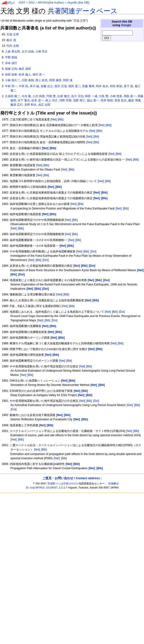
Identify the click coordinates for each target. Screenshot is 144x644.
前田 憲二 (74, 86)
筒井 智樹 (107, 100)
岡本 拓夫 (102, 86)
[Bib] (60, 119)
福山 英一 (93, 100)
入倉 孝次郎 (12, 52)
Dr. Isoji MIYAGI (35, 488)
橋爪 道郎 (25, 69)
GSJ (32, 3)
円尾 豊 (51, 96)
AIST (22, 3)
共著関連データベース (83, 11)
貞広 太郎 (44, 105)
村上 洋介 (52, 100)
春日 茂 (11, 40)
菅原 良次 (121, 100)
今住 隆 (26, 96)
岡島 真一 (130, 96)
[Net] (54, 119)
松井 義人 (25, 75)
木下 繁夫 (24, 100)
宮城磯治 (113, 483)
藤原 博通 (134, 100)
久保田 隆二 (12, 96)
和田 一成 (91, 96)
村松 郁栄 (116, 86)
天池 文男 (12, 34)
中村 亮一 (11, 86)
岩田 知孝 (11, 75)
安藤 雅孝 (88, 86)
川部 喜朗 (28, 80)
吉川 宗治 (77, 96)
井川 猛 (34, 86)
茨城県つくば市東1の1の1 (63, 483)
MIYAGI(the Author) (51, 3)
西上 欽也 (42, 80)
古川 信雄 (28, 52)
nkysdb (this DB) (78, 3)
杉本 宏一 (37, 100)
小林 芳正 (42, 52)
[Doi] (93, 251)
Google (126, 25)
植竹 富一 (39, 75)
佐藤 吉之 (47, 86)
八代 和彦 (39, 96)
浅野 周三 (79, 100)
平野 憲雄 (11, 57)
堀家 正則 (11, 69)
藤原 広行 (17, 105)
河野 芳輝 (65, 100)
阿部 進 (68, 80)
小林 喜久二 (12, 80)
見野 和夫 (30, 105)
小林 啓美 (116, 96)
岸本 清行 (11, 63)
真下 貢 (128, 86)
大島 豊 (103, 96)
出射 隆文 (63, 96)
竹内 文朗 (12, 46)
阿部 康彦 (55, 80)
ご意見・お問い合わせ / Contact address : (72, 478)
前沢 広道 (61, 86)
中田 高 (23, 86)
